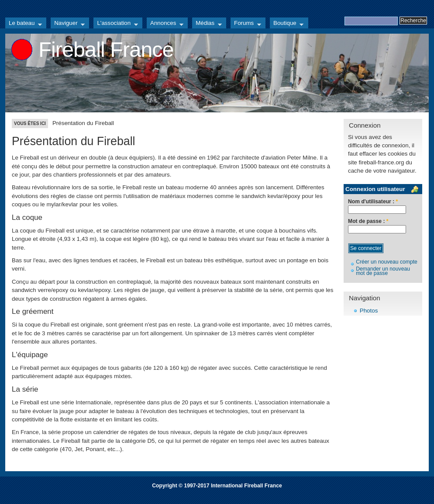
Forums (246, 24)
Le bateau (24, 24)
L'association (116, 24)
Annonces (165, 24)
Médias (207, 24)
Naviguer (68, 24)
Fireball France (106, 49)
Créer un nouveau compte (387, 262)
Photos (369, 311)
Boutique (287, 24)
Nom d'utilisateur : (373, 202)
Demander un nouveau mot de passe (383, 271)
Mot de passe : (368, 221)
